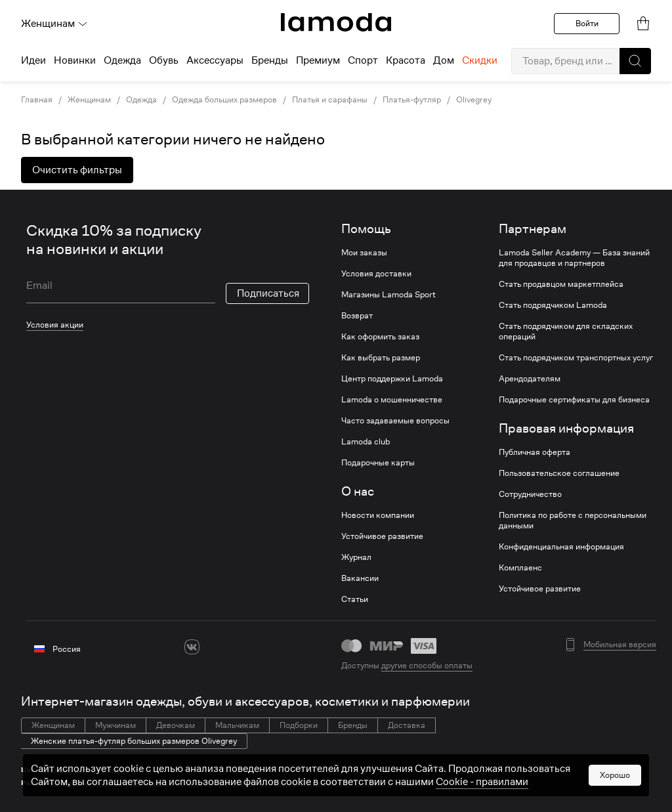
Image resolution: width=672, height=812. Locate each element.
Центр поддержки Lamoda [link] (392, 379)
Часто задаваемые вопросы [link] (395, 421)
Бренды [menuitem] (270, 60)
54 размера (405, 783)
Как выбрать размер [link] (381, 358)
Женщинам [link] (89, 100)
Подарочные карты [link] (378, 463)
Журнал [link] (356, 557)
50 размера (237, 783)
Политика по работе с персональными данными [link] (573, 521)
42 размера (69, 783)
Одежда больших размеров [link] (224, 100)
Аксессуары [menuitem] (215, 60)
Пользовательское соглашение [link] (559, 473)
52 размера (279, 783)
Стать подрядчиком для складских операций (566, 331)
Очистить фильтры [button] (77, 170)
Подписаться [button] (268, 293)
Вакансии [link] (360, 578)
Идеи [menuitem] (33, 60)
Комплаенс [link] (520, 568)
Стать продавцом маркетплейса (561, 284)
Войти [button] (587, 23)
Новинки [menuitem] (75, 60)
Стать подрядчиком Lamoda (553, 305)
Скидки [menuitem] (480, 60)
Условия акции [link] (55, 325)
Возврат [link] (357, 316)
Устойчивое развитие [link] (382, 536)
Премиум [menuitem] (318, 60)
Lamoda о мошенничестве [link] (392, 400)
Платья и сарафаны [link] (330, 100)
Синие (84, 770)
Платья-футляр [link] (412, 100)
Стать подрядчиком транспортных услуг (576, 358)
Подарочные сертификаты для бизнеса (574, 400)
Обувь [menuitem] (164, 60)
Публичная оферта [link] (535, 452)
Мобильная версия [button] (620, 645)
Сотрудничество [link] (530, 494)
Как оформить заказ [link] (380, 337)
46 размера (153, 783)
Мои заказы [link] (364, 253)
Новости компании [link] (378, 515)
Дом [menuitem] (444, 60)
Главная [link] (37, 100)
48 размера (195, 783)
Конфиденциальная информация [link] (561, 547)
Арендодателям (530, 379)
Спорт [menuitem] (363, 60)
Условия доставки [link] (376, 274)
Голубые (111, 770)
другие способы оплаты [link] (427, 665)
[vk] (192, 647)
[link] (336, 22)
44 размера (111, 783)
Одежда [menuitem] (122, 60)
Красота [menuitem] (406, 60)
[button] (635, 61)
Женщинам (54, 24)
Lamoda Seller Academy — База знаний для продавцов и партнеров (574, 258)
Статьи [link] (355, 599)
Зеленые (56, 770)
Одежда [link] (141, 100)
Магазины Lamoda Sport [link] (388, 295)
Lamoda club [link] (366, 442)
